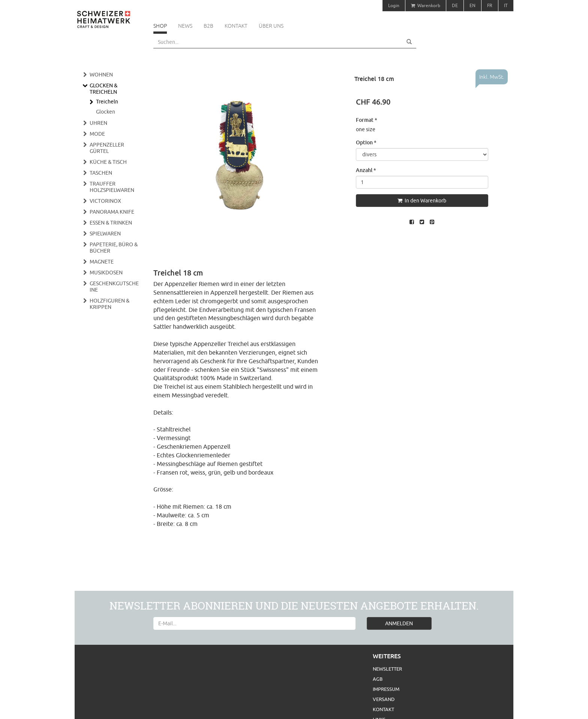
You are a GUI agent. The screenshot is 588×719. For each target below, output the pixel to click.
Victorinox (105, 201)
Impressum (386, 689)
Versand (384, 699)
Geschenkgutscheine (114, 287)
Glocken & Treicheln (103, 89)
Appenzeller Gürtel (107, 148)
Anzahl (366, 170)
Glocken (106, 112)
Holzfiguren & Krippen (109, 304)
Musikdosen (106, 273)
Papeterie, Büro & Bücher (114, 248)
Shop (160, 26)
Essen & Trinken (111, 223)
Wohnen (101, 75)
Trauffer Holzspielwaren (112, 187)
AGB (378, 679)
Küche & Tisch (108, 162)
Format (367, 120)
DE (455, 5)
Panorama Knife (112, 212)
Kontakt (236, 26)
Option (366, 142)
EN (472, 5)
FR (490, 5)
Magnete (102, 262)
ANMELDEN (399, 623)
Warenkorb (426, 5)
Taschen (101, 173)
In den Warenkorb (422, 201)
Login (394, 5)
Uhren (98, 123)
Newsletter (387, 669)
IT (506, 5)
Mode (97, 134)
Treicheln (107, 102)
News (185, 26)
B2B (208, 26)
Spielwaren (105, 234)
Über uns (271, 26)
